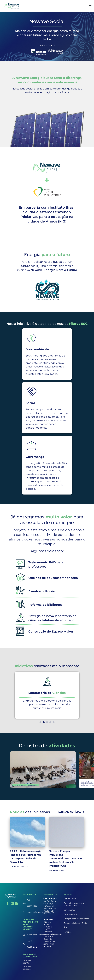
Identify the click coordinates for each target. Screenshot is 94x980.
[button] (40, 722)
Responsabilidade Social (75, 923)
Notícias (68, 932)
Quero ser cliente (27, 962)
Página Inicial (70, 899)
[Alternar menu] (90, 6)
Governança (70, 910)
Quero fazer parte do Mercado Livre (74, 904)
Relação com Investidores (76, 919)
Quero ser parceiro (27, 968)
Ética (66, 928)
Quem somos (70, 914)
